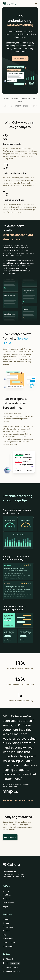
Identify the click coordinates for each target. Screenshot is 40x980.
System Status (8, 939)
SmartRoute (7, 895)
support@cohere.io (11, 971)
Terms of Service (9, 943)
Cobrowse (6, 899)
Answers (6, 891)
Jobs (11, 963)
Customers (7, 931)
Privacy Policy (8, 947)
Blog (4, 935)
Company (6, 923)
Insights (6, 907)
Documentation (8, 927)
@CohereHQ (9, 959)
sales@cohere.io (10, 967)
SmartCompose (8, 903)
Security (6, 919)
